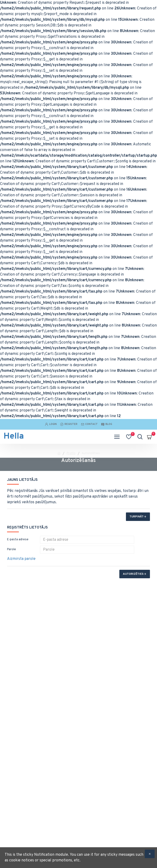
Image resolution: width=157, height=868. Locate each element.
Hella (14, 436)
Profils (71, 453)
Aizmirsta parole (21, 559)
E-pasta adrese (18, 540)
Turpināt (137, 517)
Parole (12, 549)
